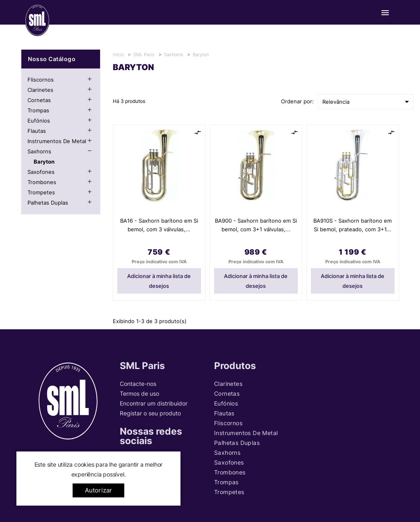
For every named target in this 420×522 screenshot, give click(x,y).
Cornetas (39, 100)
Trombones (42, 182)
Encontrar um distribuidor (154, 403)
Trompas (38, 110)
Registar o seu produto (150, 413)
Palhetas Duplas (48, 203)
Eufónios (39, 121)
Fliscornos (41, 80)
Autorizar (99, 490)
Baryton (44, 162)
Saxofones (41, 172)
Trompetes (41, 192)
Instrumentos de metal (57, 141)
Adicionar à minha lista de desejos (159, 281)
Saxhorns (39, 151)
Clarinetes (40, 90)
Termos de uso (139, 393)
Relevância (367, 102)
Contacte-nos (138, 384)
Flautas (37, 131)
